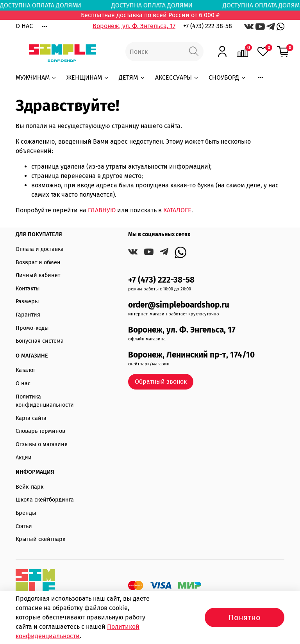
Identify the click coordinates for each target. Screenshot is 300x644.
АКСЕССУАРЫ (177, 77)
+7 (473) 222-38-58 (208, 26)
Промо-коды (32, 328)
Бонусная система (40, 341)
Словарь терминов (40, 431)
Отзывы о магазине (42, 444)
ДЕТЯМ (132, 77)
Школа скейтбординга (45, 500)
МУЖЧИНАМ (36, 77)
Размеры (27, 302)
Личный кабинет (38, 275)
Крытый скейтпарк (40, 539)
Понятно (245, 617)
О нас (23, 383)
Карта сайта (31, 418)
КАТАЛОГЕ (177, 210)
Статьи (24, 526)
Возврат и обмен (38, 262)
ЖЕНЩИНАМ (88, 77)
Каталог (26, 370)
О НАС (24, 26)
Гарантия (28, 315)
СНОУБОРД (228, 77)
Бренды (26, 513)
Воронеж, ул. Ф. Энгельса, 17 (134, 26)
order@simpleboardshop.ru (179, 305)
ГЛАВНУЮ (102, 210)
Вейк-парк (29, 487)
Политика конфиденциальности (45, 401)
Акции (24, 458)
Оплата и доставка (40, 249)
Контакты (28, 289)
